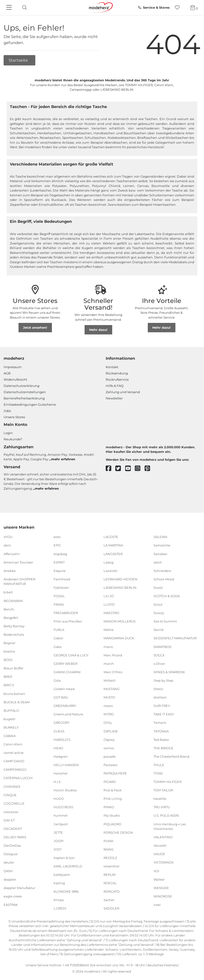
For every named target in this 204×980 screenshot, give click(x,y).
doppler (10, 879)
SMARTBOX (163, 647)
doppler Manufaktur (19, 888)
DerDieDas (12, 845)
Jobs (7, 411)
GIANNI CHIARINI (67, 672)
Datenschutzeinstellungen (25, 392)
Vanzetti (160, 845)
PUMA (108, 841)
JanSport (61, 824)
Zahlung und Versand (123, 392)
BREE (8, 677)
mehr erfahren (63, 459)
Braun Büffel (13, 668)
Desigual (11, 854)
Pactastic (111, 765)
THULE (159, 765)
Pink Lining (113, 799)
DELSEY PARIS (15, 837)
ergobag (60, 554)
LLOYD (109, 604)
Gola (57, 680)
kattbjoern (62, 875)
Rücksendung (117, 373)
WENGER (161, 888)
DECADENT (13, 829)
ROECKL (110, 883)
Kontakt (112, 367)
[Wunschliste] (179, 8)
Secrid (158, 630)
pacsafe (110, 756)
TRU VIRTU (162, 807)
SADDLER (111, 908)
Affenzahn (12, 554)
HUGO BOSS (63, 807)
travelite (160, 799)
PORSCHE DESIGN (118, 832)
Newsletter (114, 398)
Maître (109, 630)
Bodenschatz (14, 634)
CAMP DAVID (14, 761)
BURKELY (11, 727)
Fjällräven (61, 588)
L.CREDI (60, 908)
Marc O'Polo (113, 672)
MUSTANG (112, 689)
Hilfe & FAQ (115, 386)
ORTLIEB (111, 731)
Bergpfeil (11, 617)
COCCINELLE (14, 803)
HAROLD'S (62, 739)
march (109, 664)
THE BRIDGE (164, 748)
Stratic (158, 689)
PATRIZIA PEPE (115, 773)
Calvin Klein (13, 744)
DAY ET (9, 820)
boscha (9, 651)
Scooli (158, 588)
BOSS (8, 660)
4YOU (8, 537)
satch (158, 562)
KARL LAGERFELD (68, 866)
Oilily (108, 723)
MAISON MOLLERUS (120, 621)
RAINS (108, 849)
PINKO (109, 807)
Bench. (9, 609)
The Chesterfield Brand (171, 756)
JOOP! (59, 841)
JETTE (58, 832)
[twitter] (120, 469)
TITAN (158, 773)
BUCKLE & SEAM (17, 702)
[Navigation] (10, 8)
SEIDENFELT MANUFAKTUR (175, 638)
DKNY (8, 871)
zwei (157, 905)
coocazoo (11, 812)
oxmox (109, 748)
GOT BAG (61, 697)
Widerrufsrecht (15, 379)
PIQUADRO (112, 824)
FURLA (59, 630)
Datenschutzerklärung (22, 386)
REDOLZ (110, 858)
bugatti (9, 719)
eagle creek (13, 896)
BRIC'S (9, 685)
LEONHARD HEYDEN (121, 579)
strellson (160, 697)
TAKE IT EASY (164, 714)
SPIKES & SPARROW (169, 672)
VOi (156, 871)
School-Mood (164, 579)
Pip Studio (112, 815)
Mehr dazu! (98, 330)
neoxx (108, 706)
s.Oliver (159, 664)
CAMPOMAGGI (15, 769)
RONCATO (112, 891)
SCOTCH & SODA (167, 596)
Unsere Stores (14, 417)
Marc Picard (113, 655)
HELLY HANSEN (66, 765)
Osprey (109, 739)
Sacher (109, 900)
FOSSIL (59, 596)
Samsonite (162, 545)
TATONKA (161, 731)
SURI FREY (162, 706)
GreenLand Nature (68, 714)
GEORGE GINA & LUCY (71, 655)
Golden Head (64, 689)
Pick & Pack (113, 790)
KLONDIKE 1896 (66, 891)
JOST (58, 849)
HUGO (59, 799)
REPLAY (110, 875)
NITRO (109, 714)
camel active (14, 753)
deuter (9, 862)
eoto (57, 537)
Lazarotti (111, 571)
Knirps (59, 900)
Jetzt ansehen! (35, 327)
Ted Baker (161, 739)
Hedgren (61, 756)
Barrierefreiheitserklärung (24, 398)
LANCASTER (113, 554)
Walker (159, 879)
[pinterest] (150, 469)
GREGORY (62, 723)
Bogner (9, 643)
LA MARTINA (113, 545)
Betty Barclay (14, 626)
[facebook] (111, 469)
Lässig (108, 562)
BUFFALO (11, 711)
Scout (158, 604)
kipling (59, 883)
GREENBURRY (65, 706)
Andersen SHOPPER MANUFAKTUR (19, 582)
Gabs (58, 647)
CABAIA (10, 736)
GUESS (59, 731)
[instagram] (140, 469)
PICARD (110, 782)
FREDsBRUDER (66, 613)
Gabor (58, 638)
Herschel (61, 773)
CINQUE (10, 795)
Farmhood (62, 579)
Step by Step (163, 680)
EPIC (57, 545)
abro (7, 545)
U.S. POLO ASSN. (167, 815)
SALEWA (160, 537)
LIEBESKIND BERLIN (120, 588)
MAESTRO (111, 613)
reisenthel (111, 866)
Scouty (159, 613)
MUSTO (109, 697)
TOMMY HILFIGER (167, 782)
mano (108, 647)
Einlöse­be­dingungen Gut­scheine (30, 404)
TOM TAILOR (163, 790)
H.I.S (57, 782)
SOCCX (159, 655)
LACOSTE (111, 537)
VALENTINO (163, 837)
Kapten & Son (64, 858)
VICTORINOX (164, 862)
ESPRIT (59, 562)
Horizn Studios (65, 790)
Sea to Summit (165, 621)
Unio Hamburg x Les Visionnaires (170, 826)
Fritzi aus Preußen (68, 621)
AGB (7, 373)
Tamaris (160, 723)
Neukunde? (13, 439)
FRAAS (59, 604)
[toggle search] (23, 8)
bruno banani (14, 693)
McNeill (110, 680)
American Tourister (18, 562)
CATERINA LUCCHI (18, 778)
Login (8, 433)
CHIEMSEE (12, 786)
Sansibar (160, 554)
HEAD (58, 748)
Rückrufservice (117, 379)
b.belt (8, 592)
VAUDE (159, 854)
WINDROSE (163, 896)
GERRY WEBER (65, 664)
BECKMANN (13, 601)
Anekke (10, 571)
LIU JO (109, 596)
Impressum (13, 367)
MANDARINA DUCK (119, 638)
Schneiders (162, 571)
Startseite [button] (19, 60)
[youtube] (130, 469)
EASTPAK (11, 905)
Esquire (60, 571)
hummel (61, 815)
